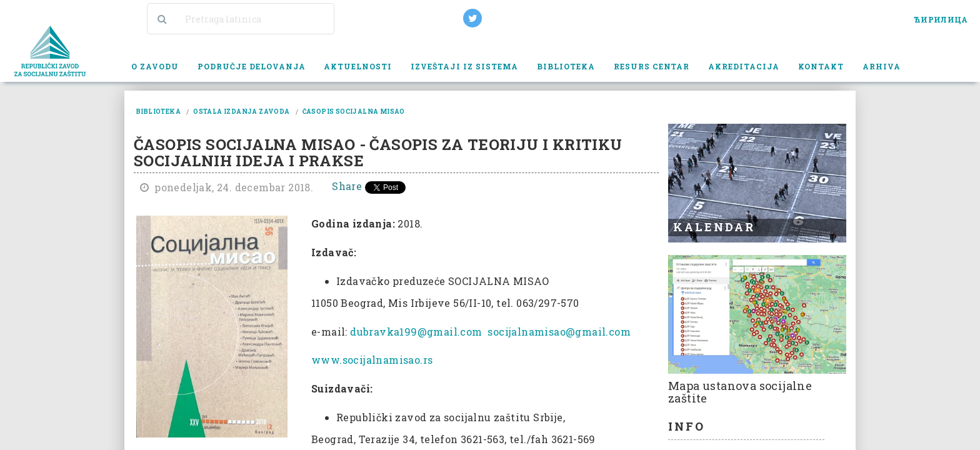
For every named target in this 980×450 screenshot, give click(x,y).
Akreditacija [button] (744, 66)
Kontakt (821, 66)
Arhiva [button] (882, 66)
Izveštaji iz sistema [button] (464, 66)
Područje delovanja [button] (252, 66)
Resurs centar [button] (652, 66)
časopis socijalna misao (354, 112)
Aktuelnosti (358, 66)
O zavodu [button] (155, 66)
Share (347, 186)
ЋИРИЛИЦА (941, 19)
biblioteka (158, 112)
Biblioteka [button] (566, 66)
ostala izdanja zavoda (241, 112)
